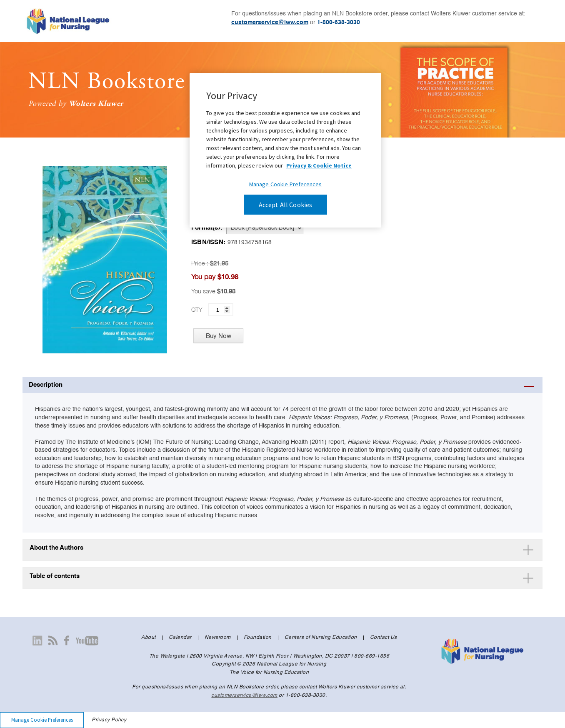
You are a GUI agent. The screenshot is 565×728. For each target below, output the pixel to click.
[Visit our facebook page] (67, 640)
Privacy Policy (109, 720)
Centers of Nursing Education (321, 638)
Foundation (258, 638)
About (149, 638)
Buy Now (219, 336)
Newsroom (218, 638)
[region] (285, 150)
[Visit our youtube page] (87, 640)
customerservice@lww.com (270, 23)
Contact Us (384, 638)
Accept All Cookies (286, 205)
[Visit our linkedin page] (37, 640)
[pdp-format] (265, 228)
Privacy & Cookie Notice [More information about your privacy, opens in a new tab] (319, 165)
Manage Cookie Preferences (42, 720)
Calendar (180, 638)
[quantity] (221, 310)
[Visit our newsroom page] (53, 640)
